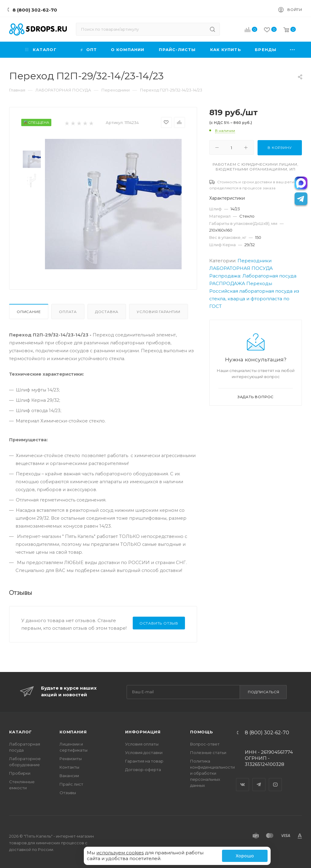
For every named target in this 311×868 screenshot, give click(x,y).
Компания (73, 732)
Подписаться (264, 692)
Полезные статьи (208, 753)
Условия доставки (144, 753)
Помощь (202, 732)
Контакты (69, 767)
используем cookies (120, 853)
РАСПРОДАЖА (227, 283)
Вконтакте (243, 779)
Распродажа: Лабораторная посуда (253, 276)
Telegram (259, 779)
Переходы (259, 283)
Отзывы (68, 793)
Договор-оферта (143, 770)
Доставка (107, 312)
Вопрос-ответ (205, 744)
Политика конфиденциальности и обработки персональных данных (212, 773)
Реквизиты (71, 759)
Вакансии (69, 776)
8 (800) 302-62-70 (35, 10)
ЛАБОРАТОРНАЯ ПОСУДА (241, 268)
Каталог (21, 732)
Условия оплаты (142, 744)
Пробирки (20, 773)
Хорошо (245, 856)
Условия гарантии (159, 312)
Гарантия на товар (144, 761)
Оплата (68, 312)
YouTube (275, 779)
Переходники (255, 261)
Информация (143, 732)
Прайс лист (71, 784)
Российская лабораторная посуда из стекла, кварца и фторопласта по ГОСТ (254, 299)
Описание (29, 312)
